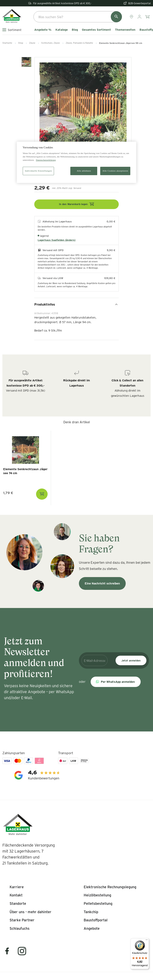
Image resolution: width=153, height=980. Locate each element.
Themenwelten (125, 30)
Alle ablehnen (84, 171)
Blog (75, 30)
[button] (116, 682)
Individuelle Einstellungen (38, 171)
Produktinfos (76, 304)
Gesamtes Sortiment (96, 30)
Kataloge (62, 30)
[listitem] (17, 887)
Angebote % (43, 30)
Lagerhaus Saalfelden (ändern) (57, 240)
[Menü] (147, 941)
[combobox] (78, 17)
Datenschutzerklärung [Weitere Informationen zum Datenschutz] (46, 160)
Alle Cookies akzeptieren (115, 171)
